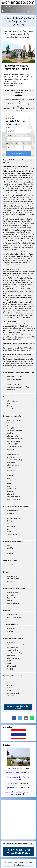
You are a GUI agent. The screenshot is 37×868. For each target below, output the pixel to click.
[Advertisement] (18, 820)
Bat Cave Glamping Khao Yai (15, 777)
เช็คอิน (8, 127)
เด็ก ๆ (25, 144)
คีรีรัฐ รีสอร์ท (12, 768)
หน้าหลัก (5, 7)
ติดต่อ (11, 7)
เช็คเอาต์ (9, 136)
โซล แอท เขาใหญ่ (12, 773)
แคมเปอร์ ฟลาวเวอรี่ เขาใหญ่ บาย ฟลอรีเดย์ (19, 793)
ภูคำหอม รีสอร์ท (12, 788)
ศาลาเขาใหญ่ (12, 783)
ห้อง (7, 144)
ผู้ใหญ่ (16, 144)
